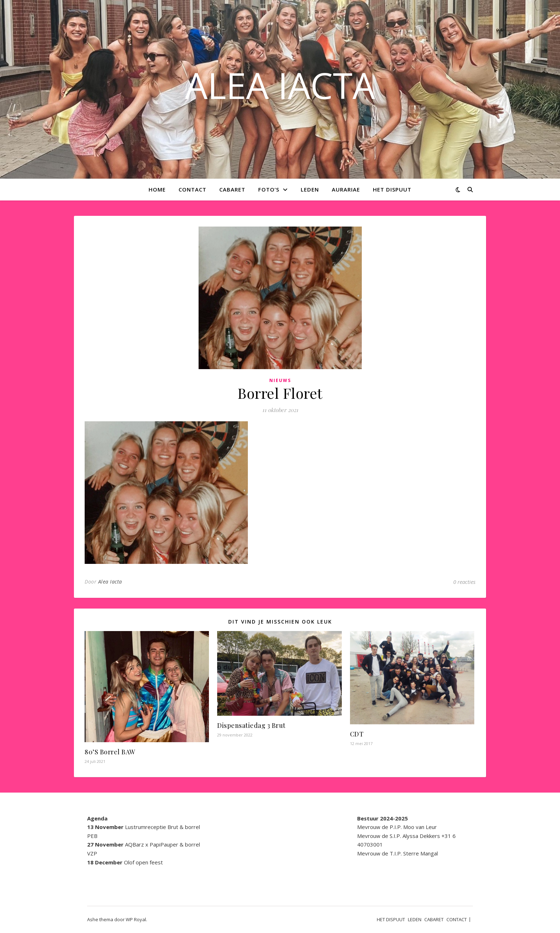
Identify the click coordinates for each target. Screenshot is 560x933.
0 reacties (464, 582)
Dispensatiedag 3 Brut (251, 725)
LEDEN (310, 189)
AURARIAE (346, 189)
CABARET (232, 189)
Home (157, 189)
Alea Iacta (110, 582)
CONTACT (192, 189)
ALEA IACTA (280, 85)
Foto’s (269, 189)
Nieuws (280, 380)
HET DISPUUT (392, 189)
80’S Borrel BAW (110, 752)
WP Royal (136, 919)
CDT (357, 734)
